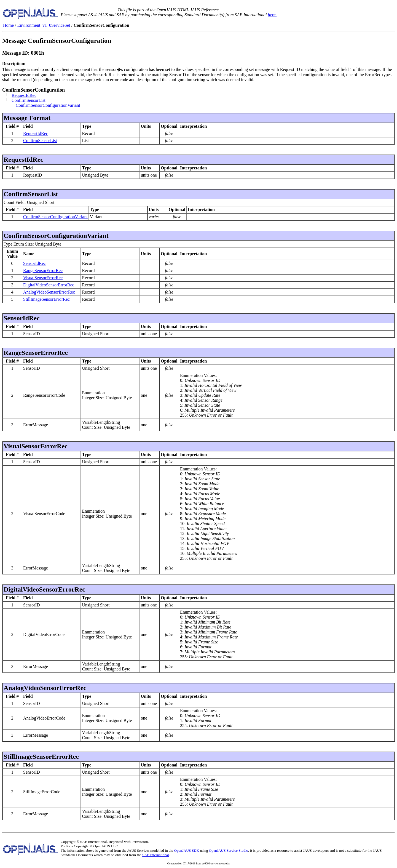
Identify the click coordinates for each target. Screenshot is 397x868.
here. (272, 15)
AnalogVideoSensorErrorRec (49, 292)
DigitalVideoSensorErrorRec (49, 285)
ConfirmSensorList (29, 100)
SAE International (156, 855)
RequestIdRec (24, 95)
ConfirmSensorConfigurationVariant (48, 105)
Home (8, 25)
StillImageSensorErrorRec (46, 299)
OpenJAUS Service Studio (229, 850)
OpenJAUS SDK (187, 850)
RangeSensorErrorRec (43, 271)
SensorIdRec (34, 263)
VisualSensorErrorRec (43, 278)
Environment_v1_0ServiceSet (44, 25)
